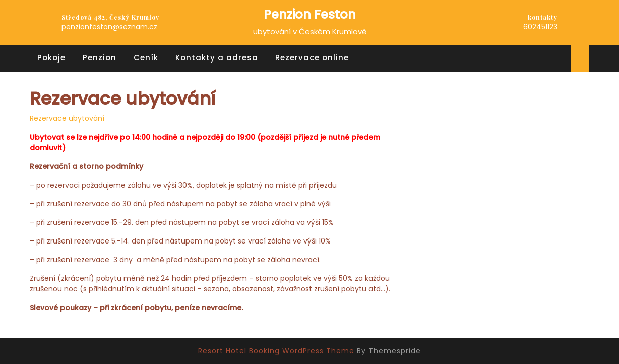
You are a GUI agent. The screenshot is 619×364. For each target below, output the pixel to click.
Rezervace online (312, 58)
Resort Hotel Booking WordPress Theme (276, 351)
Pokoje (51, 58)
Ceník (146, 58)
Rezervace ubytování (67, 118)
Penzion (100, 58)
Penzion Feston (310, 14)
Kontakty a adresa (217, 58)
